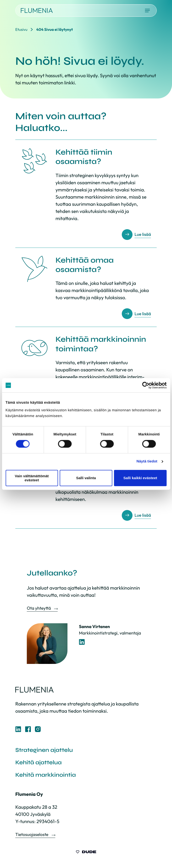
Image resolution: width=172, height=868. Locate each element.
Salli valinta (86, 478)
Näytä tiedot (147, 461)
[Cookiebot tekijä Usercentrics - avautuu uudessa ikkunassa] (146, 385)
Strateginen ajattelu (44, 750)
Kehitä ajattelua (39, 762)
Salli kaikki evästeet (140, 478)
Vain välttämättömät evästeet (32, 478)
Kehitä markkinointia (46, 775)
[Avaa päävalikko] (147, 11)
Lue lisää (143, 235)
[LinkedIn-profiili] (82, 642)
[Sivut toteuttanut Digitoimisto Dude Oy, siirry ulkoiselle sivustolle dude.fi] (86, 852)
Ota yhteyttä (39, 608)
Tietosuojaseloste (32, 834)
